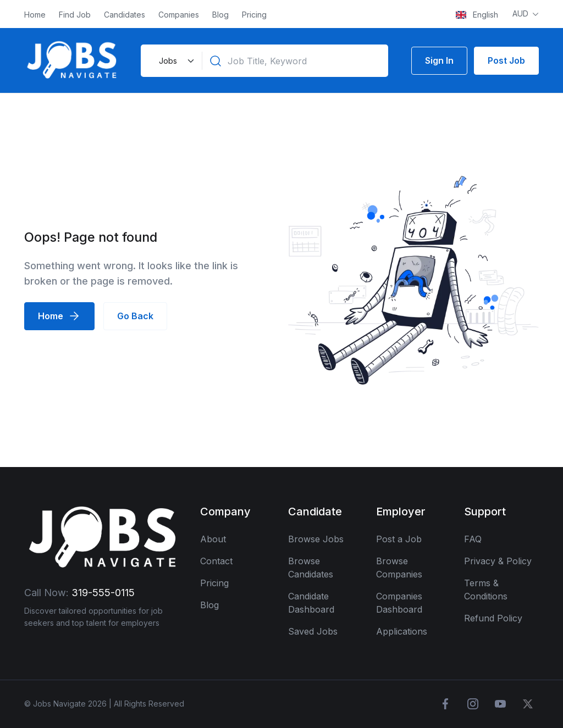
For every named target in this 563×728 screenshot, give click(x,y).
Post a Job (399, 539)
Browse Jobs (316, 539)
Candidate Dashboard (311, 603)
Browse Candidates (311, 568)
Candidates (125, 15)
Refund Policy (493, 618)
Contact (216, 561)
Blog (220, 15)
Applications (402, 631)
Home (35, 15)
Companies (179, 15)
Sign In (439, 60)
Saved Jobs (313, 631)
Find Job (75, 15)
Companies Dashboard (399, 603)
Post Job (506, 60)
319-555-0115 (103, 593)
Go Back (135, 316)
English (477, 15)
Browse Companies (399, 568)
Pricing (254, 15)
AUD (521, 13)
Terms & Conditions (486, 590)
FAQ (473, 539)
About (213, 539)
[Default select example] (175, 61)
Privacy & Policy (498, 561)
